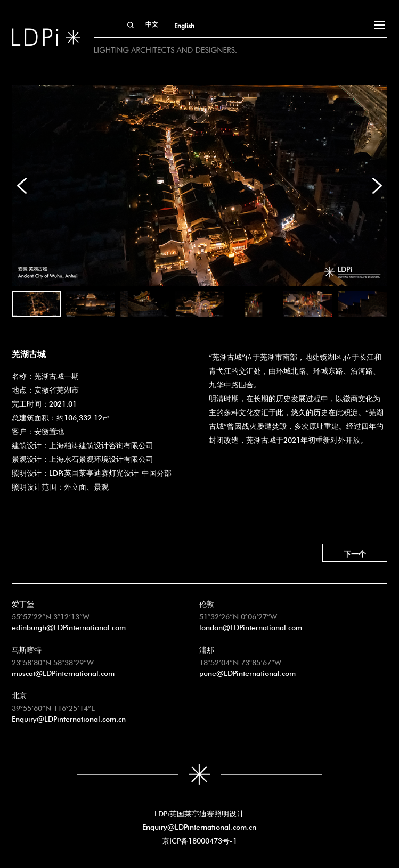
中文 (152, 23)
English (184, 25)
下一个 (355, 553)
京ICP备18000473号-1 (199, 840)
